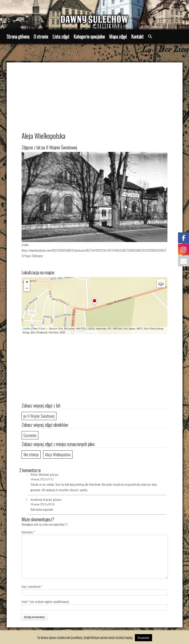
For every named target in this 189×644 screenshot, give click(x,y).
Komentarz (28, 532)
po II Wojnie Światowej (39, 416)
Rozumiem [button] (143, 638)
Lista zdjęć (61, 36)
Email (24, 602)
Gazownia (30, 435)
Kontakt (137, 36)
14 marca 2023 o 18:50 (43, 504)
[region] (94, 15)
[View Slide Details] (94, 15)
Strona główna (18, 36)
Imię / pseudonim (31, 586)
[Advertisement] (94, 99)
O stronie (41, 36)
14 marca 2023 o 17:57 (42, 479)
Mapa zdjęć (118, 36)
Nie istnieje (31, 454)
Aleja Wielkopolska (58, 454)
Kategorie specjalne (89, 36)
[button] (150, 37)
